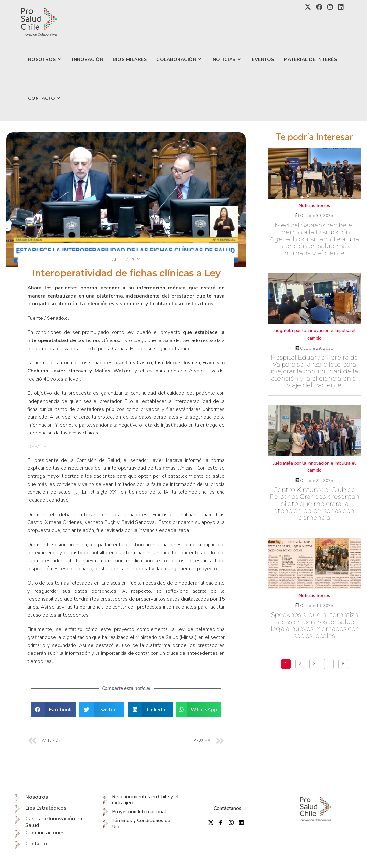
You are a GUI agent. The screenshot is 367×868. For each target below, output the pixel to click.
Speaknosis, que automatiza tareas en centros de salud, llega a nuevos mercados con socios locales (314, 643)
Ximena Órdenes (64, 522)
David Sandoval (139, 522)
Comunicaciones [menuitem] (45, 833)
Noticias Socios (314, 210)
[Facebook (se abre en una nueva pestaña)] (322, 7)
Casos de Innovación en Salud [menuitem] (54, 822)
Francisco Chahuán (174, 514)
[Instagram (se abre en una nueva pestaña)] (333, 7)
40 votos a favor (62, 379)
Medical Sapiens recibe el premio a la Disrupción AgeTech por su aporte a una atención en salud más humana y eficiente (314, 243)
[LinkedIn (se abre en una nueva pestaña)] (341, 7)
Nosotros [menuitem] (37, 797)
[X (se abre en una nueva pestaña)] (310, 7)
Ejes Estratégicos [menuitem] (46, 808)
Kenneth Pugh (100, 522)
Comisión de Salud (98, 460)
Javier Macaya (167, 460)
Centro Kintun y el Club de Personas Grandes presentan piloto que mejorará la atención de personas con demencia (314, 517)
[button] (53, 710)
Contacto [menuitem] (36, 844)
